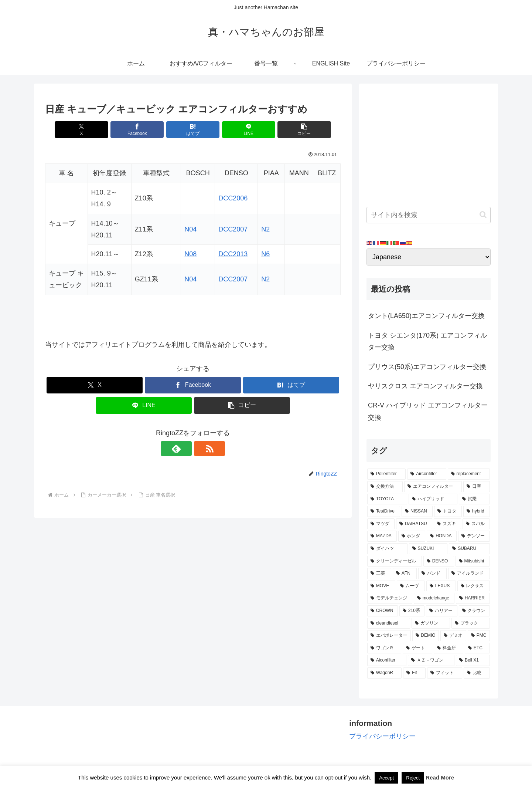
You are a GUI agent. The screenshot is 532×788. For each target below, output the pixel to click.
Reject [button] (413, 778)
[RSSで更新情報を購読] (201, 449)
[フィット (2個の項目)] (445, 673)
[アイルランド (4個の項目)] (469, 574)
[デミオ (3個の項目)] (453, 636)
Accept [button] (386, 778)
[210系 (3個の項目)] (412, 611)
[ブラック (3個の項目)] (471, 623)
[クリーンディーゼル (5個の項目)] (395, 561)
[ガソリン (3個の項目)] (431, 623)
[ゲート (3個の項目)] (417, 648)
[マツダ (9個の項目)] (381, 524)
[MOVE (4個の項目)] (381, 586)
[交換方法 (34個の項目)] (385, 487)
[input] (429, 215)
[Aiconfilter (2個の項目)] (387, 660)
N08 (190, 254)
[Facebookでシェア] (143, 130)
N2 (265, 229)
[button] (292, 130)
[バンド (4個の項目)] (432, 574)
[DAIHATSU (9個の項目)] (414, 524)
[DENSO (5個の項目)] (439, 561)
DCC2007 (233, 229)
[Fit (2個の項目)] (414, 673)
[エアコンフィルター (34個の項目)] (433, 487)
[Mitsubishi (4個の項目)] (473, 561)
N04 (190, 229)
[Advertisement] (429, 143)
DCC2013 (233, 254)
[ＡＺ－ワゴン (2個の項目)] (431, 660)
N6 (265, 254)
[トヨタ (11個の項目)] (448, 511)
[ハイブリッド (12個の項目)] (433, 499)
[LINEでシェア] (242, 130)
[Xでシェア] (93, 130)
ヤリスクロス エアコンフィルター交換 (425, 386)
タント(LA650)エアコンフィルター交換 (426, 316)
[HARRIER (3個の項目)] (473, 598)
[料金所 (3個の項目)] (449, 648)
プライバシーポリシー (382, 736)
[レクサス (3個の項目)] (474, 586)
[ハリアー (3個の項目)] (441, 611)
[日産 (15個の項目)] (477, 487)
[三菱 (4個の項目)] (379, 574)
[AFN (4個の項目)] (405, 574)
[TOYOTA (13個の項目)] (387, 499)
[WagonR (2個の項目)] (384, 673)
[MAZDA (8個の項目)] (382, 536)
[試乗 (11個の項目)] (474, 499)
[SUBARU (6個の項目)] (469, 549)
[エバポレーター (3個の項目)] (389, 636)
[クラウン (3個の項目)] (474, 611)
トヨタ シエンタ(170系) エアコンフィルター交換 (427, 341)
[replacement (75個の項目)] (469, 474)
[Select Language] (429, 257)
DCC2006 (233, 198)
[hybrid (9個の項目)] (477, 511)
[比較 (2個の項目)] (477, 673)
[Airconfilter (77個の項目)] (427, 474)
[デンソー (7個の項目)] (474, 536)
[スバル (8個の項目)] (476, 524)
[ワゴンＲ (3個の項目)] (384, 648)
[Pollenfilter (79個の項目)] (386, 474)
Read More (440, 777)
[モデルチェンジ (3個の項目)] (390, 598)
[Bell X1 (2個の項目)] (473, 660)
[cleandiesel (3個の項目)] (389, 623)
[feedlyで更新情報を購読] (184, 449)
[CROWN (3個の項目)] (383, 611)
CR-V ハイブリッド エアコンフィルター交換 (428, 411)
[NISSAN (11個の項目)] (417, 511)
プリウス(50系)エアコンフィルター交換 (427, 367)
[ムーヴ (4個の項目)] (411, 586)
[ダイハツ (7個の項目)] (387, 549)
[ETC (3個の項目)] (477, 648)
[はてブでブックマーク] (193, 130)
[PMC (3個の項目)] (479, 636)
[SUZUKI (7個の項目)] (428, 549)
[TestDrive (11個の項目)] (384, 511)
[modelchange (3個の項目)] (434, 598)
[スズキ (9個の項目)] (447, 524)
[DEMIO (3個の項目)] (426, 636)
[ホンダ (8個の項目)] (412, 536)
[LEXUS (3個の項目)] (441, 586)
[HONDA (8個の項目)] (442, 536)
